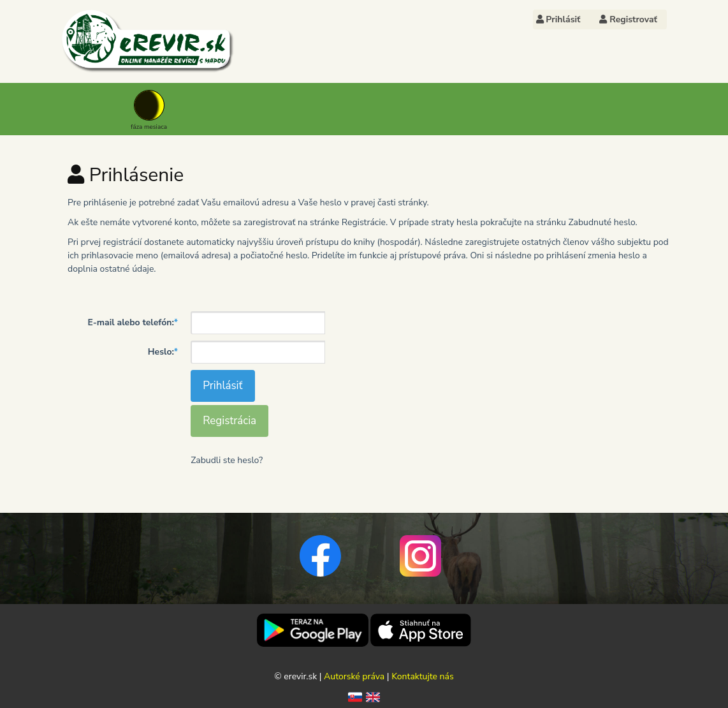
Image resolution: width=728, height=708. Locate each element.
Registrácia (229, 421)
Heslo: (163, 352)
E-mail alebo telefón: (133, 322)
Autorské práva (354, 676)
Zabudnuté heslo (601, 222)
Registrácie (364, 222)
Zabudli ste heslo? (227, 460)
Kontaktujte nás (423, 676)
